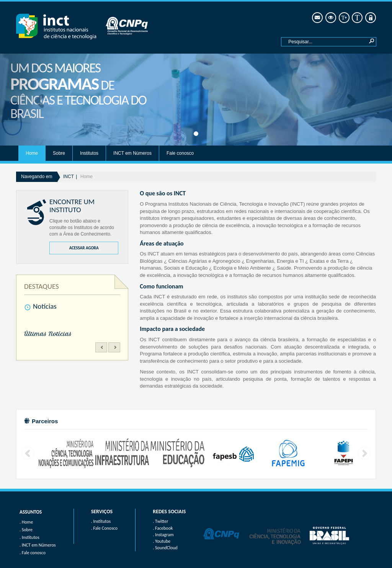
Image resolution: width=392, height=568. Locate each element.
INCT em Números (132, 153)
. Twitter (160, 521)
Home (32, 153)
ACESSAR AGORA (84, 248)
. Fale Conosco (104, 528)
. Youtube (162, 541)
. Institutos (101, 521)
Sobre (59, 153)
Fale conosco (180, 153)
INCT (69, 177)
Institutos (89, 153)
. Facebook (163, 528)
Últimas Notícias (48, 334)
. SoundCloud (165, 548)
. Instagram (163, 535)
